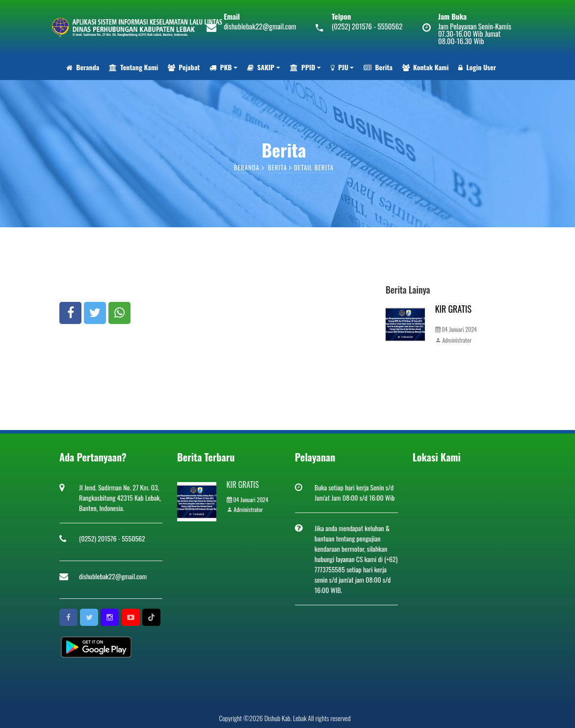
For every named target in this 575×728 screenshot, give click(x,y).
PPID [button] (303, 67)
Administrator (453, 340)
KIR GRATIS (453, 309)
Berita (378, 67)
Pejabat (184, 67)
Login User (477, 67)
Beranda (83, 67)
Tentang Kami (133, 67)
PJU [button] (340, 67)
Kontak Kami (426, 67)
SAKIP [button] (261, 67)
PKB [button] (221, 67)
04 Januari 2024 (456, 329)
